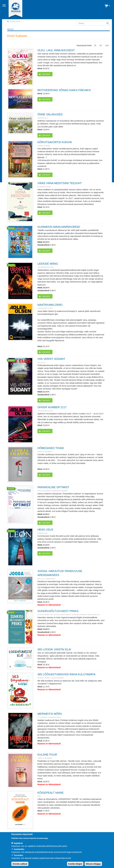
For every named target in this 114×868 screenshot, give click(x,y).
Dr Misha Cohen (44, 187)
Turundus (18, 855)
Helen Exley (43, 118)
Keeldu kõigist (75, 864)
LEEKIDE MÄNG (48, 264)
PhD (39, 796)
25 (95, 45)
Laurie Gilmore (44, 146)
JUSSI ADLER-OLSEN (45, 308)
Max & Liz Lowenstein (46, 579)
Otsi (108, 23)
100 (107, 45)
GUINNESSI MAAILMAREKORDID (59, 227)
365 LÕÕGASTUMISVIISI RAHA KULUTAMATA (66, 674)
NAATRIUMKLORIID (50, 305)
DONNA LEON (42, 533)
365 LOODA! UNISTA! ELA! (54, 649)
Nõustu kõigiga (93, 864)
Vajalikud (18, 843)
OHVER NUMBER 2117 (52, 407)
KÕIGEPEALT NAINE (51, 793)
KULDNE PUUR (47, 755)
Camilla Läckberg (45, 452)
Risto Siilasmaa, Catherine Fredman (53, 491)
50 (101, 45)
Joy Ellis (41, 363)
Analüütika (19, 849)
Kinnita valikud (20, 864)
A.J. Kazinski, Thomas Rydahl (49, 717)
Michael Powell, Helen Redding (51, 678)
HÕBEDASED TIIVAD (51, 448)
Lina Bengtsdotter (45, 267)
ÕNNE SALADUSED (50, 114)
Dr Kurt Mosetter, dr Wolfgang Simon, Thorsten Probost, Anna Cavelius (69, 615)
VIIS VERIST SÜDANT (51, 359)
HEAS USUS (45, 530)
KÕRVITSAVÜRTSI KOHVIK (55, 142)
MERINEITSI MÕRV (50, 714)
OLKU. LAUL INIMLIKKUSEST (56, 50)
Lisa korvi (46, 74)
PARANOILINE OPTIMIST (53, 487)
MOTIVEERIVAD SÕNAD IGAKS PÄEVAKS (64, 90)
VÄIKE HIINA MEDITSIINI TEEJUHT (60, 183)
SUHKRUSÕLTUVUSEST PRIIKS (58, 611)
